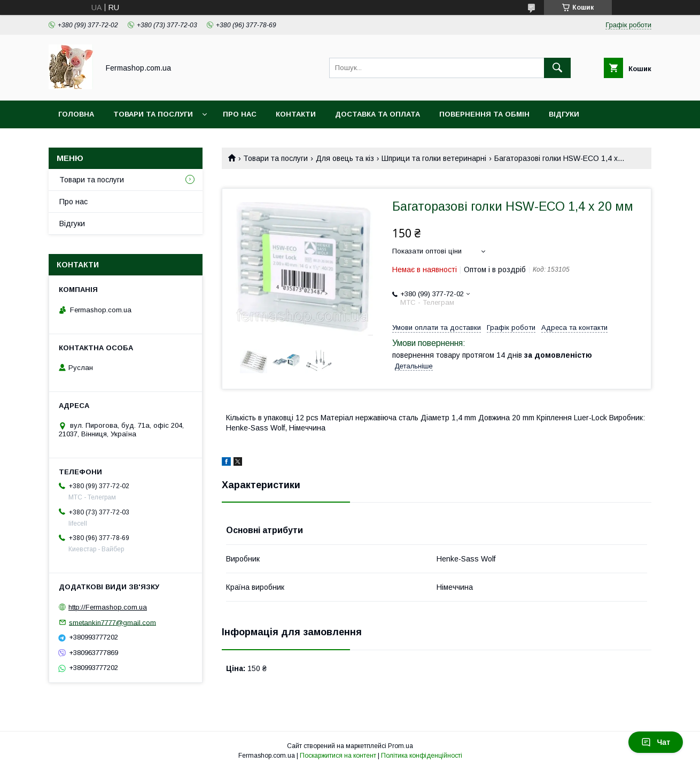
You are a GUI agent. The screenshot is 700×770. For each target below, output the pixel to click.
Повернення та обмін (484, 114)
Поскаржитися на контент (338, 756)
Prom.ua (400, 746)
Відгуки (564, 114)
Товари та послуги (153, 114)
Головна (76, 114)
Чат (656, 742)
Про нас (240, 114)
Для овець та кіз (345, 158)
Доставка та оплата (378, 114)
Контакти (296, 114)
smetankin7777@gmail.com (112, 622)
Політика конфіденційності (422, 756)
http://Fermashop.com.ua (108, 607)
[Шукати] (557, 68)
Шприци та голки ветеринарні (434, 158)
